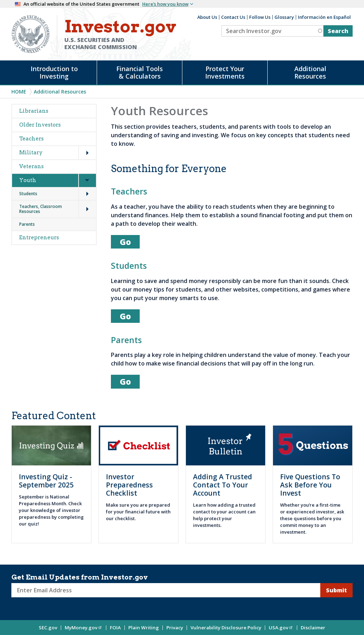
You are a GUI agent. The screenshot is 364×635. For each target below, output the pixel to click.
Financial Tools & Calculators (140, 72)
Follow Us (260, 17)
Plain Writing (144, 628)
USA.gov (281, 628)
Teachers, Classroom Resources (41, 209)
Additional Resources (310, 72)
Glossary (284, 17)
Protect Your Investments (225, 72)
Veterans (31, 166)
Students (28, 194)
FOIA (115, 628)
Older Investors (40, 125)
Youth (28, 180)
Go (125, 242)
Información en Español (324, 17)
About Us (207, 17)
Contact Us (233, 17)
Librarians (34, 111)
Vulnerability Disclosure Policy (226, 628)
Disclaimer (313, 628)
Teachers (31, 139)
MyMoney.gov (84, 628)
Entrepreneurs (39, 238)
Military (31, 153)
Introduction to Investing (54, 72)
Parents (27, 224)
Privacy (175, 628)
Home (19, 92)
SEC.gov (48, 628)
